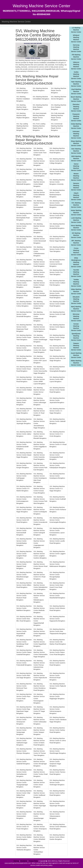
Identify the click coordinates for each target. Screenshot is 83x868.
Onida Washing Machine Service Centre (76, 126)
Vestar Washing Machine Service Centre (76, 213)
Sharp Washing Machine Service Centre (76, 143)
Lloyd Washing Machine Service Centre (76, 91)
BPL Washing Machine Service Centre (76, 243)
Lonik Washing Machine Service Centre (76, 220)
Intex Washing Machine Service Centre (76, 151)
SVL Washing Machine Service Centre (76, 205)
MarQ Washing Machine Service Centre (76, 309)
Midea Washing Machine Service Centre (76, 363)
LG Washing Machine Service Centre (76, 30)
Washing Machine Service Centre (16, 22)
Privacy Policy (33, 861)
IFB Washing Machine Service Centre (76, 57)
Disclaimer (24, 861)
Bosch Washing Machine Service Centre (76, 99)
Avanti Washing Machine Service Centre (76, 355)
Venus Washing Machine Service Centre (76, 228)
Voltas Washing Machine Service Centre (76, 291)
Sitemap (16, 861)
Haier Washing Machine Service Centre (76, 84)
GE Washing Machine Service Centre (76, 235)
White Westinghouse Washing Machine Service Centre (76, 262)
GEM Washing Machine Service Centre (76, 158)
